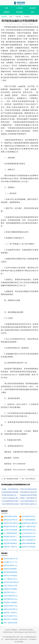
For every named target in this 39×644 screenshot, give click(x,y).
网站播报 (19, 12)
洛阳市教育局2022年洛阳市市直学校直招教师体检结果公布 (11, 599)
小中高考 (19, 8)
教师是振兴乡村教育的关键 (15, 479)
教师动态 (27, 17)
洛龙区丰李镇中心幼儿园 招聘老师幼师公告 (11, 606)
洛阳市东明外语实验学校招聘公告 (11, 516)
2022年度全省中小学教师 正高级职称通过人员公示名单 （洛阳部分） (30, 533)
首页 (6, 8)
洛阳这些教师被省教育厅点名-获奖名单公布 (30, 543)
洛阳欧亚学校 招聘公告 (30, 523)
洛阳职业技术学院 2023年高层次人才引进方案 (11, 520)
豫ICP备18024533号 (31, 632)
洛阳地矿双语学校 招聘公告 (11, 526)
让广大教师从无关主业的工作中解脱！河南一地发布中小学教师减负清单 (11, 579)
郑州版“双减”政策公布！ (10, 495)
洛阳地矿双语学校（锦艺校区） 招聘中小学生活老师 (11, 537)
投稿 (33, 12)
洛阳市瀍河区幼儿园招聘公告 (30, 530)
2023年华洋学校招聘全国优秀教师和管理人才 (11, 530)
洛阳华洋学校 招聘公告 (11, 523)
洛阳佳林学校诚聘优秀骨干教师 (11, 543)
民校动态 (18, 17)
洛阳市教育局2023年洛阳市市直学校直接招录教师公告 (30, 537)
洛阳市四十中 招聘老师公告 (11, 619)
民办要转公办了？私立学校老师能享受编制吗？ (11, 562)
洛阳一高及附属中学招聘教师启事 (30, 540)
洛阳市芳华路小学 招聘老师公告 (11, 559)
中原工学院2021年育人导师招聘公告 (11, 586)
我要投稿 (31, 24)
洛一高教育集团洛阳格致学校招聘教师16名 (11, 533)
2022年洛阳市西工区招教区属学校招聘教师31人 (11, 596)
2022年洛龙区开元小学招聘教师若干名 (11, 616)
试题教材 (6, 12)
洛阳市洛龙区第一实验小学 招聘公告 (11, 565)
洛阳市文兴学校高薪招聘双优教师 (30, 547)
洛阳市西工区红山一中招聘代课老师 (11, 592)
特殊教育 (33, 8)
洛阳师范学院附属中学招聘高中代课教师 (11, 569)
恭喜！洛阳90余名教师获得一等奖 (30, 526)
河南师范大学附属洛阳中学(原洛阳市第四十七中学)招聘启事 (11, 602)
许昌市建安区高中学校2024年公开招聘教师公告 (30, 516)
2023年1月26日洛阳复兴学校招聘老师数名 (11, 540)
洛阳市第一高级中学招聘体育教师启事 (11, 547)
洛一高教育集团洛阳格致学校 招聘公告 (30, 520)
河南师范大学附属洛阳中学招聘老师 (11, 589)
